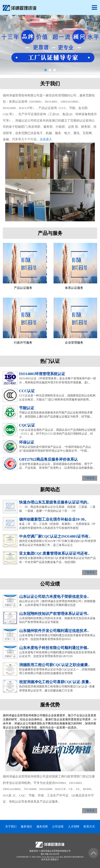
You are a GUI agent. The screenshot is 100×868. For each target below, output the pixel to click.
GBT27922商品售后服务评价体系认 (48, 459)
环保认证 (27, 442)
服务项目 (26, 827)
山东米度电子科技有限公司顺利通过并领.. (54, 648)
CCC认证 (27, 391)
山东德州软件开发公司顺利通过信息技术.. (54, 631)
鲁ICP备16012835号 (50, 854)
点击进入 (46, 139)
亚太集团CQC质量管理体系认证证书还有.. (54, 553)
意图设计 (54, 859)
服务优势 (42, 827)
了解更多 (90, 478)
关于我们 (11, 827)
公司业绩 (58, 827)
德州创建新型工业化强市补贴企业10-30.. (53, 519)
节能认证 (27, 408)
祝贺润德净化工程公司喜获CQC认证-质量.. (55, 682)
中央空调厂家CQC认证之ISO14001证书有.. (55, 536)
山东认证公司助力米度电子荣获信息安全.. (54, 597)
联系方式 (89, 827)
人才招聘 (74, 827)
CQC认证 (27, 425)
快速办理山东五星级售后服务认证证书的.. (54, 502)
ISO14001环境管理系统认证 (42, 374)
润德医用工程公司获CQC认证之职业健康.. (54, 665)
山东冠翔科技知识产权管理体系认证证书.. (54, 614)
